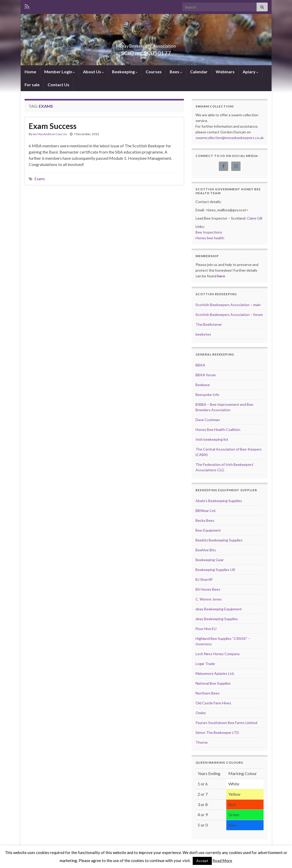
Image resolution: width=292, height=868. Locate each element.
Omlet (201, 713)
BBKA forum (206, 375)
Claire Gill (255, 218)
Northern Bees (208, 693)
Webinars (225, 72)
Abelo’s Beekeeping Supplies (219, 501)
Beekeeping (125, 72)
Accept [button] (202, 861)
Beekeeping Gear (210, 560)
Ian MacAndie (42, 134)
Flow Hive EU (206, 629)
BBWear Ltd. (206, 511)
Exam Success (53, 126)
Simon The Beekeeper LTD (217, 732)
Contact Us (58, 85)
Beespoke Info (207, 395)
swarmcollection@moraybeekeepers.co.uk (230, 138)
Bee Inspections (209, 232)
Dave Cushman (208, 420)
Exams (40, 179)
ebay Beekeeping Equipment (219, 609)
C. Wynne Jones (209, 599)
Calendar (199, 72)
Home (30, 72)
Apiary (250, 72)
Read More (222, 860)
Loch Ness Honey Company (218, 654)
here (221, 276)
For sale (32, 85)
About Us (93, 72)
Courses (154, 72)
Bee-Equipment (208, 530)
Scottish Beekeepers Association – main (228, 305)
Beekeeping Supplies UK (215, 570)
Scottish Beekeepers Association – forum (229, 314)
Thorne (202, 742)
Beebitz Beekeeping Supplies (219, 540)
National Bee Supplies (213, 683)
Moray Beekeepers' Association (146, 44)
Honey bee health (210, 238)
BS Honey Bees (208, 589)
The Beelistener (209, 324)
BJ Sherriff (204, 579)
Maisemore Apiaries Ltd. (215, 673)
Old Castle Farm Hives (213, 703)
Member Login (60, 72)
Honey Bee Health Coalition (218, 429)
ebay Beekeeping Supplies (217, 619)
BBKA (200, 365)
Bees (176, 72)
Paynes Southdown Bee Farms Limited (226, 723)
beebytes (203, 334)
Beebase (203, 385)
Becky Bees (205, 520)
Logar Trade (205, 664)
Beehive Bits (206, 550)
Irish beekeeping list (212, 439)
